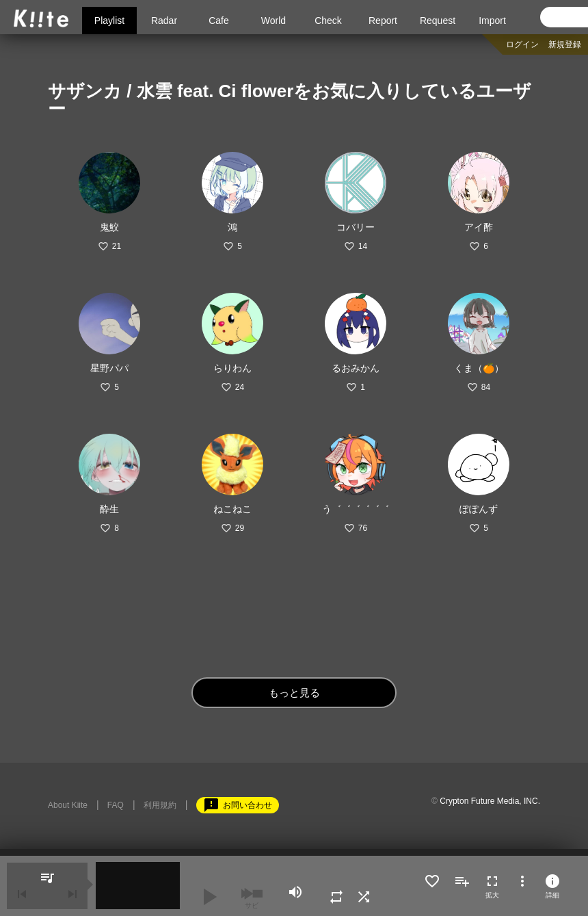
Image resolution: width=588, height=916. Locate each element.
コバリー (356, 227)
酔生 (109, 509)
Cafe (219, 21)
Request (438, 21)
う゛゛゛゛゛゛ (356, 509)
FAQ (116, 805)
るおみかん (356, 368)
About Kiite (68, 805)
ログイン (522, 44)
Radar (164, 21)
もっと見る (294, 693)
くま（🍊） (479, 368)
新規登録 (565, 44)
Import (492, 21)
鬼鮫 (109, 227)
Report (383, 21)
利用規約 (160, 805)
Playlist (109, 21)
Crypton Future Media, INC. (490, 801)
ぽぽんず (479, 509)
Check (328, 21)
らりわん (232, 368)
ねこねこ (232, 509)
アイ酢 (479, 227)
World (273, 21)
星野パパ (109, 368)
